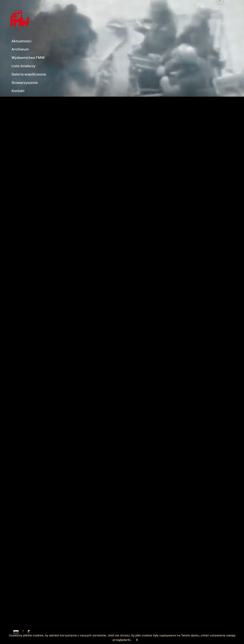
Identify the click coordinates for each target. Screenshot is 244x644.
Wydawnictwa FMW (28, 58)
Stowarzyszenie (25, 83)
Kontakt (18, 91)
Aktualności (21, 41)
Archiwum (20, 49)
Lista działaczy (24, 66)
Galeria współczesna (29, 74)
